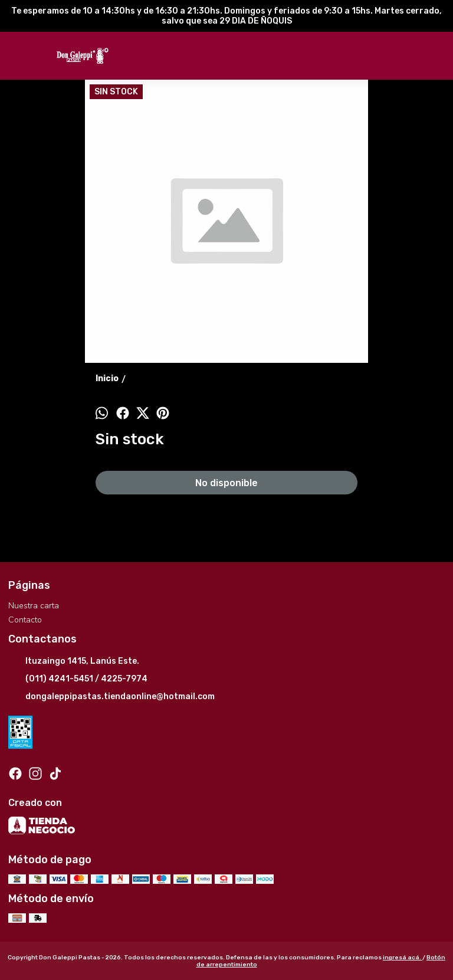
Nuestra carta (34, 606)
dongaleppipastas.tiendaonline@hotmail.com (111, 697)
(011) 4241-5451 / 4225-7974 (78, 680)
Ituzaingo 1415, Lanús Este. (74, 662)
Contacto (25, 620)
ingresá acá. (403, 958)
